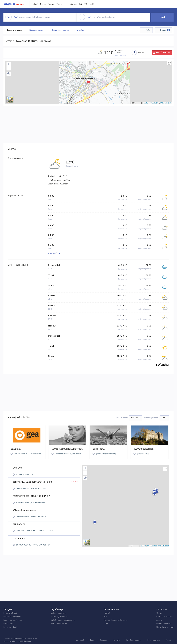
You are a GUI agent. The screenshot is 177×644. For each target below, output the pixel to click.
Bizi (80, 4)
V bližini (80, 30)
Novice (43, 4)
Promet (51, 4)
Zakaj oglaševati (58, 613)
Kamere (141, 53)
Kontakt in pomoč (164, 617)
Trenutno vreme (14, 30)
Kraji (92, 640)
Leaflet (146, 103)
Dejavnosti (80, 640)
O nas (159, 613)
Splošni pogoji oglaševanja (63, 620)
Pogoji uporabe (153, 640)
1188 (92, 4)
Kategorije (104, 640)
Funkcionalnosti (10, 613)
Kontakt (117, 640)
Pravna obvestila (164, 624)
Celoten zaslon (169, 63)
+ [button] (9, 64)
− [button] (9, 68)
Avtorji (159, 620)
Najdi (162, 17)
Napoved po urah (37, 30)
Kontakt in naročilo (59, 624)
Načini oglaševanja (59, 617)
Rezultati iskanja (11, 627)
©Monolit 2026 (154, 103)
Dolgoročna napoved (60, 30)
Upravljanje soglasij (165, 627)
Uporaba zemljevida (12, 617)
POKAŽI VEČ (53, 253)
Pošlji (148, 30)
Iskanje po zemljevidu (13, 620)
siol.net (73, 4)
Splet (36, 4)
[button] (9, 74)
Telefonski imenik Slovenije (116, 620)
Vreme (59, 4)
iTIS (86, 4)
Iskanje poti (8, 624)
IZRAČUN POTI (163, 53)
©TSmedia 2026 (166, 103)
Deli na (165, 30)
